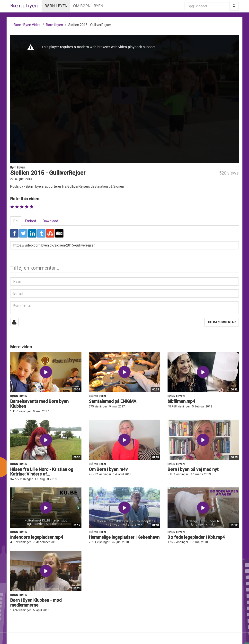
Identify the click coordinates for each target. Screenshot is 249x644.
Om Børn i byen (88, 6)
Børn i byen (56, 6)
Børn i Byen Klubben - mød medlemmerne (36, 603)
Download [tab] (50, 221)
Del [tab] (16, 221)
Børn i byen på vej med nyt (193, 469)
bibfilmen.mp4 (181, 401)
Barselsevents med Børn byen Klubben (39, 404)
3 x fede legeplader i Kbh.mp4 (196, 537)
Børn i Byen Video (27, 25)
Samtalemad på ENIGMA (113, 401)
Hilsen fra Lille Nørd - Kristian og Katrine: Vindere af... (42, 472)
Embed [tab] (31, 221)
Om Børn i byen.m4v (108, 469)
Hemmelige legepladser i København (124, 537)
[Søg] (234, 6)
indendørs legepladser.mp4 (37, 537)
